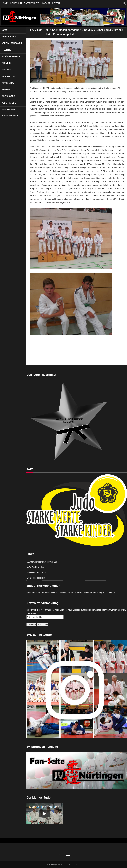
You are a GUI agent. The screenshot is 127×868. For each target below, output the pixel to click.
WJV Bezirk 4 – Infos (36, 567)
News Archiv (9, 37)
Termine (6, 63)
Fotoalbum (8, 83)
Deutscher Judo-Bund (37, 573)
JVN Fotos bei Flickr (36, 578)
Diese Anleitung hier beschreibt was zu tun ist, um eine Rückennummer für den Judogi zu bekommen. (71, 593)
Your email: (31, 613)
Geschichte (8, 76)
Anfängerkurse (11, 57)
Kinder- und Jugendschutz (10, 113)
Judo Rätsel (9, 103)
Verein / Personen (12, 43)
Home (5, 3)
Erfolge (6, 70)
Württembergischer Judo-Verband (42, 562)
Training (6, 50)
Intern (56, 3)
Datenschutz (31, 3)
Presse (6, 90)
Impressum (16, 3)
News (5, 30)
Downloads (8, 96)
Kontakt (45, 3)
